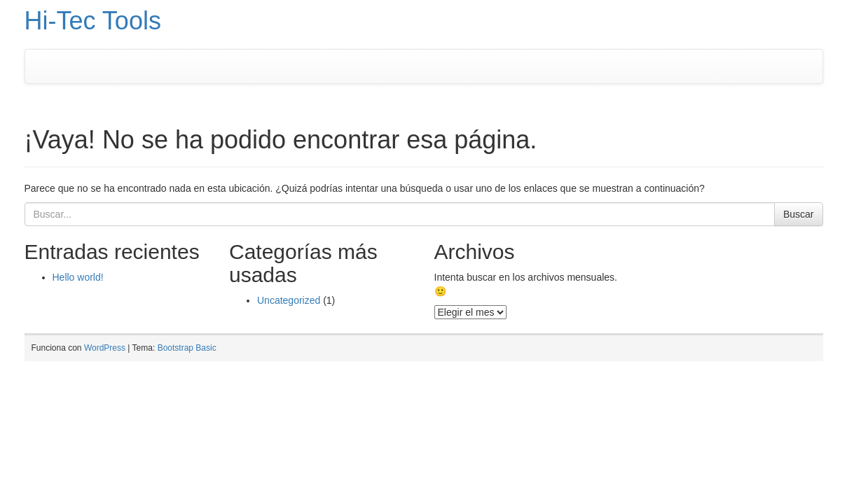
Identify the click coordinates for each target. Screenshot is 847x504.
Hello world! (78, 277)
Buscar (799, 214)
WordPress (105, 348)
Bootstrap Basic (187, 348)
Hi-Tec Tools (93, 21)
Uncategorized (289, 300)
